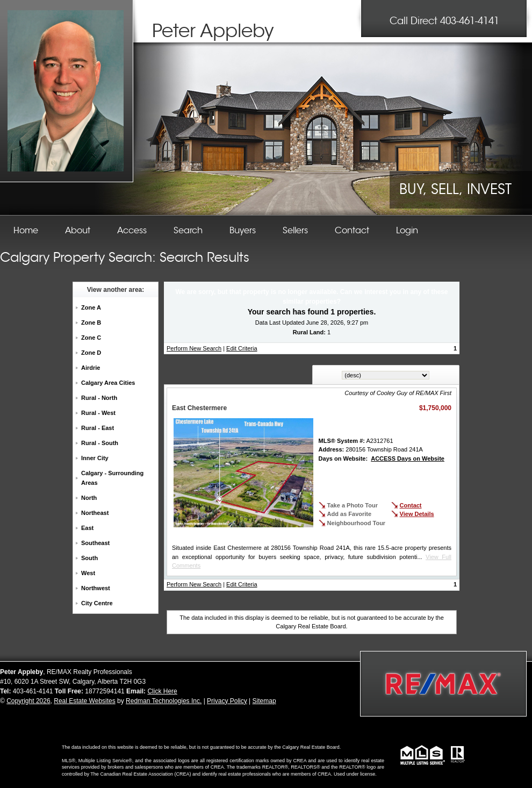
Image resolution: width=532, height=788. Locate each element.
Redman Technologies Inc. (164, 701)
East (87, 528)
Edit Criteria (242, 348)
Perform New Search (194, 348)
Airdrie (91, 368)
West (88, 573)
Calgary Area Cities (108, 383)
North (89, 498)
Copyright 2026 (28, 701)
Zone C (91, 338)
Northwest (96, 588)
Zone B (91, 323)
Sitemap (264, 701)
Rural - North (99, 398)
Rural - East (98, 428)
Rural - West (98, 413)
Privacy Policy (227, 701)
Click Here (162, 691)
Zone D (91, 353)
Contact (411, 505)
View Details (417, 514)
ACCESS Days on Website (408, 459)
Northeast (95, 513)
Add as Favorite (350, 514)
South (89, 558)
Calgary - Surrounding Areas (112, 478)
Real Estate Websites (85, 701)
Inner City (95, 458)
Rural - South (100, 443)
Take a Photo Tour (353, 505)
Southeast (95, 543)
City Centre (97, 603)
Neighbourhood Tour (357, 523)
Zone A (91, 307)
